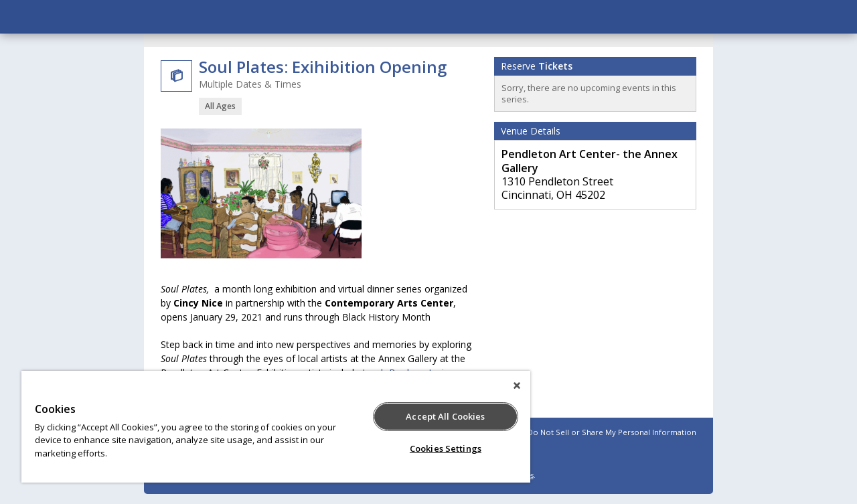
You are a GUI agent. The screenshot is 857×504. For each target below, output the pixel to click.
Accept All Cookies (445, 416)
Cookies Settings (446, 448)
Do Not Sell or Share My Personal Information (612, 432)
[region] (276, 427)
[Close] (517, 386)
